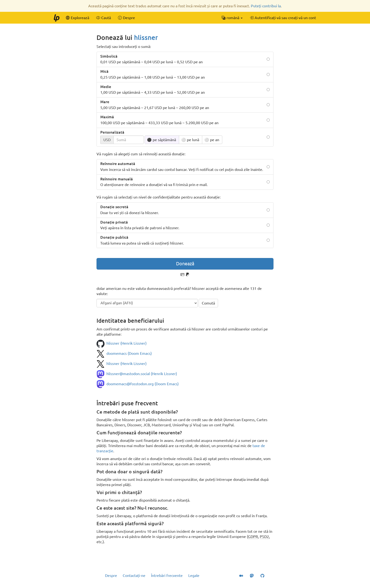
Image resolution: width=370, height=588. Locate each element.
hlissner (146, 37)
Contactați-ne (134, 575)
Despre (111, 575)
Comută (208, 303)
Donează (185, 264)
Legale (194, 575)
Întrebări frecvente (167, 575)
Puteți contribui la (266, 6)
